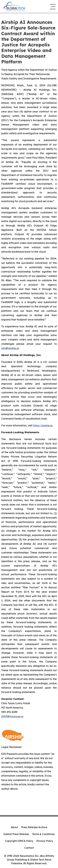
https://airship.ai (43, 425)
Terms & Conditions (43, 834)
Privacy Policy (45, 841)
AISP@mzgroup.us (12, 716)
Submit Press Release (16, 834)
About (14, 827)
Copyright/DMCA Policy (19, 841)
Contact (29, 848)
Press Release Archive (34, 827)
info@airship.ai (10, 348)
